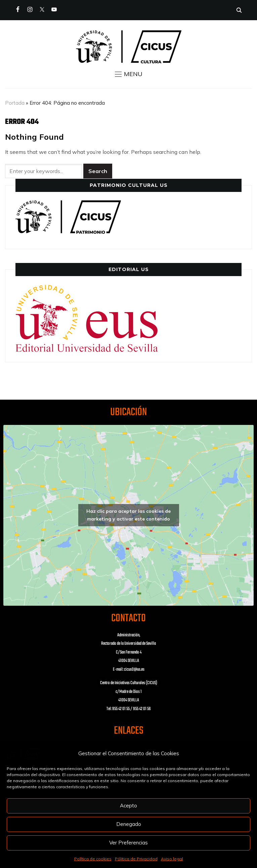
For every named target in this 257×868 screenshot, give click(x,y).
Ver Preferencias (128, 843)
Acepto (128, 806)
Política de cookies (93, 859)
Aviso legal (172, 859)
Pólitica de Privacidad (136, 859)
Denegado (129, 824)
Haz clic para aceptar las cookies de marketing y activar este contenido (128, 515)
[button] (129, 74)
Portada (15, 103)
